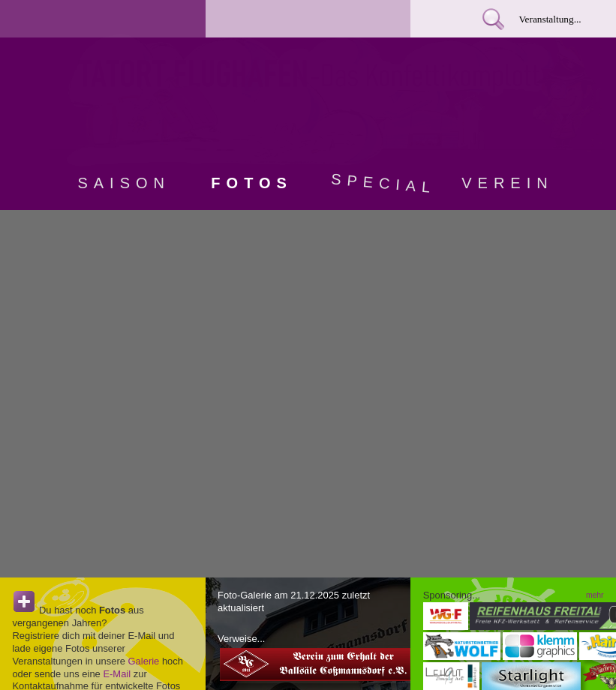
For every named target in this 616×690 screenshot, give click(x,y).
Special (380, 183)
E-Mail (117, 674)
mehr (595, 595)
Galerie (144, 661)
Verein (507, 183)
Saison (124, 183)
